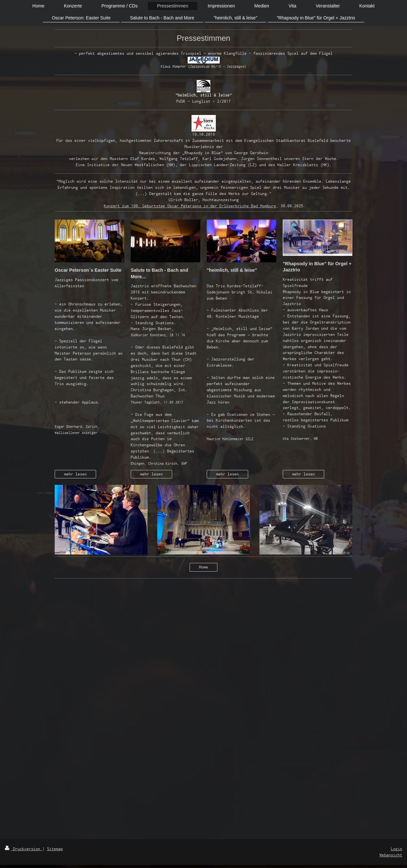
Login (396, 849)
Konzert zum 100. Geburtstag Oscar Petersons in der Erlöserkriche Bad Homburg (190, 206)
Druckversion (24, 849)
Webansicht (391, 855)
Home (203, 567)
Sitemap (55, 849)
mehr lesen (75, 474)
